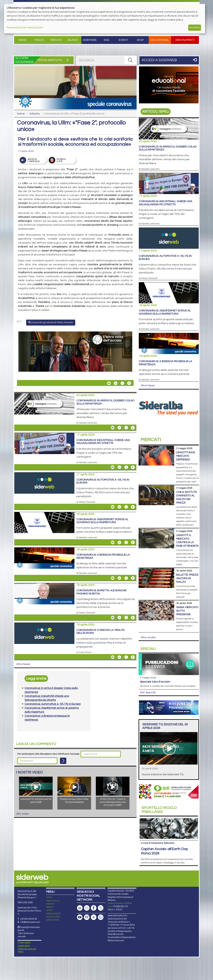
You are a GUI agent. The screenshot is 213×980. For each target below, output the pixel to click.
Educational (160, 40)
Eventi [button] (123, 40)
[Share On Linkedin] (116, 383)
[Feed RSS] (94, 917)
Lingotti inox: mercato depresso (186, 456)
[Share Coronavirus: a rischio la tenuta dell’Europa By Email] (113, 657)
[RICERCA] (130, 60)
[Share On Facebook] (129, 383)
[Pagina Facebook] (94, 908)
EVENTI (49, 910)
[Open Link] (75, 352)
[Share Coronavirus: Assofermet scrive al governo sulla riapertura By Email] (113, 542)
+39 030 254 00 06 (29, 919)
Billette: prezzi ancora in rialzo (187, 578)
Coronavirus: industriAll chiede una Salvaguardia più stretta (103, 442)
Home (21, 114)
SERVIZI (50, 907)
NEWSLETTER (53, 920)
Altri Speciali (148, 692)
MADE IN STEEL (53, 917)
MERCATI (50, 904)
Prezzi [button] (39, 40)
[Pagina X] (101, 908)
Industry (35, 114)
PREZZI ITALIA (53, 901)
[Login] (63, 761)
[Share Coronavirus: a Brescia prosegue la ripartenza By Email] (113, 578)
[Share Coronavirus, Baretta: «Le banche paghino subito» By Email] (113, 618)
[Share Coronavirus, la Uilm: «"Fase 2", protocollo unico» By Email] (109, 383)
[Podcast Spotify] (87, 917)
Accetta (194, 28)
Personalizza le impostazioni (25, 28)
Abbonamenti (185, 40)
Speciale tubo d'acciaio (155, 682)
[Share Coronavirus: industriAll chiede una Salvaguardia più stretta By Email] (113, 467)
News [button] (22, 40)
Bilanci (73, 40)
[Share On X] (122, 383)
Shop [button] (140, 40)
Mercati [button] (56, 40)
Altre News (23, 664)
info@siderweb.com (30, 922)
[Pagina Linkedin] (80, 908)
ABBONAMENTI (53, 914)
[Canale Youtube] (80, 917)
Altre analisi (148, 637)
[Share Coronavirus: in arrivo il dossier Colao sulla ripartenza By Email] (113, 428)
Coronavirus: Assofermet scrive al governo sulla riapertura (102, 521)
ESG (107, 40)
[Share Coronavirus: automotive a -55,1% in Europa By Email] (113, 507)
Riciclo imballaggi (159, 810)
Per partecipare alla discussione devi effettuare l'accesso (48, 754)
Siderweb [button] (90, 40)
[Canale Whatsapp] (101, 917)
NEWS (49, 897)
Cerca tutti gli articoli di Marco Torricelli (51, 322)
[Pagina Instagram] (87, 908)
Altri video (23, 814)
